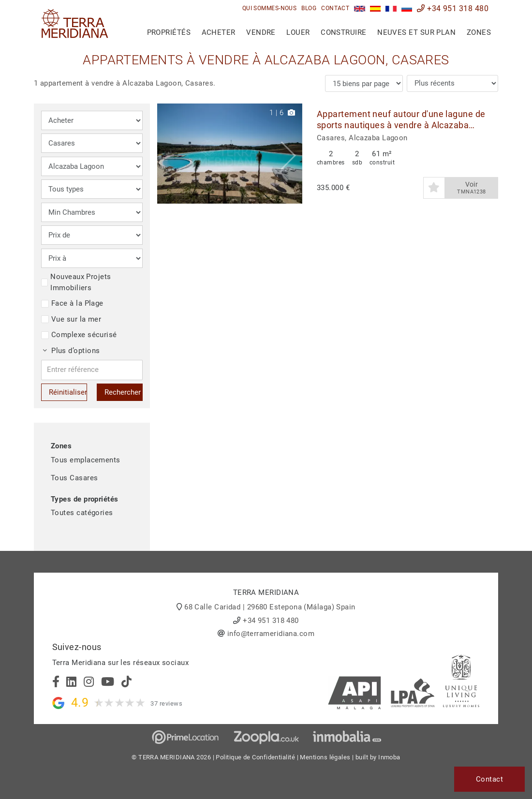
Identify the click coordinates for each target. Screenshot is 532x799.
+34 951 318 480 (453, 8)
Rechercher (123, 392)
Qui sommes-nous (270, 8)
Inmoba (389, 757)
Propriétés (169, 32)
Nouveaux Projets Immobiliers (76, 282)
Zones (479, 32)
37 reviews (166, 703)
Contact (335, 8)
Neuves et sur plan (416, 32)
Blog (309, 8)
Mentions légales (325, 757)
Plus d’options (72, 351)
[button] (291, 154)
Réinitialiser (68, 392)
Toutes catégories (82, 513)
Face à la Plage (72, 303)
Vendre (261, 32)
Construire (344, 32)
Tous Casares (74, 478)
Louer (298, 32)
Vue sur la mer (71, 319)
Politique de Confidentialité (255, 757)
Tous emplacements (86, 460)
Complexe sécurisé (79, 335)
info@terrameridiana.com (271, 634)
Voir (472, 188)
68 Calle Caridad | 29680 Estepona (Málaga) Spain (270, 607)
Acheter (219, 32)
